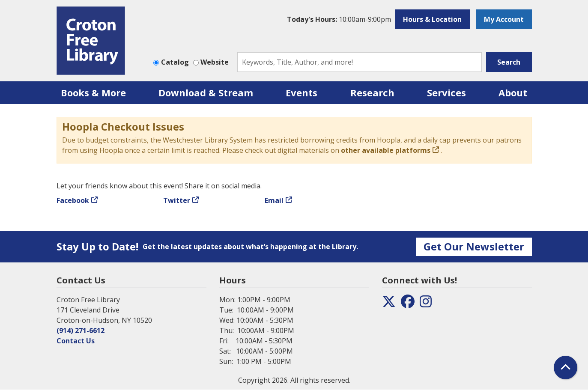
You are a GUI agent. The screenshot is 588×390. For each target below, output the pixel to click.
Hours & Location (432, 19)
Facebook (73, 200)
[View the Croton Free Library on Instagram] (426, 304)
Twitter (177, 200)
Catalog (175, 62)
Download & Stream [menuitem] (206, 92)
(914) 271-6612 (81, 330)
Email (274, 200)
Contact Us (76, 341)
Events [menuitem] (301, 92)
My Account (504, 19)
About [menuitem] (513, 92)
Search (509, 62)
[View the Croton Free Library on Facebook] (408, 304)
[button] (339, 19)
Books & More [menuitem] (93, 92)
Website (215, 62)
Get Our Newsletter (474, 246)
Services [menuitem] (446, 92)
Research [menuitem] (372, 92)
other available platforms (386, 150)
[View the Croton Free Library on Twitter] (389, 304)
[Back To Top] (566, 368)
